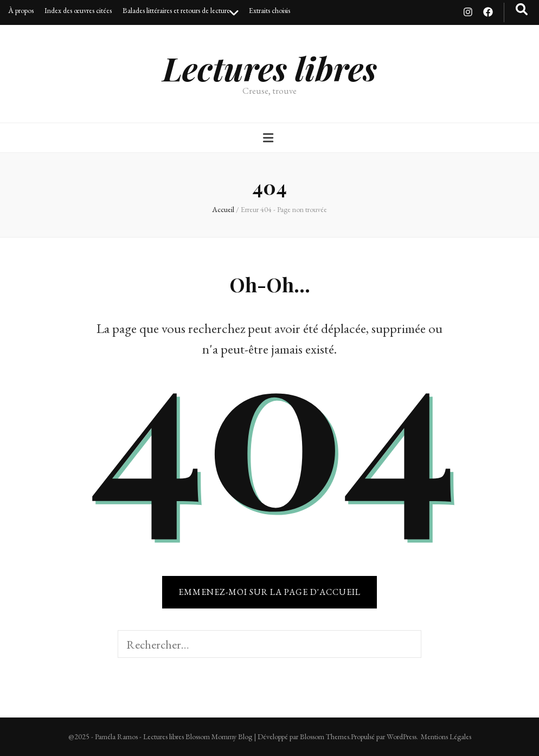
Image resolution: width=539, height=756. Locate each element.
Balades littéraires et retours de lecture (176, 10)
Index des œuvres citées (78, 10)
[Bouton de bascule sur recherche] (522, 9)
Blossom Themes (325, 736)
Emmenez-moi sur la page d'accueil (269, 592)
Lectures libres (270, 68)
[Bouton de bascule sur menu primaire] (269, 138)
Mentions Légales (446, 736)
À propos (21, 10)
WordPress (402, 736)
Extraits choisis (269, 10)
